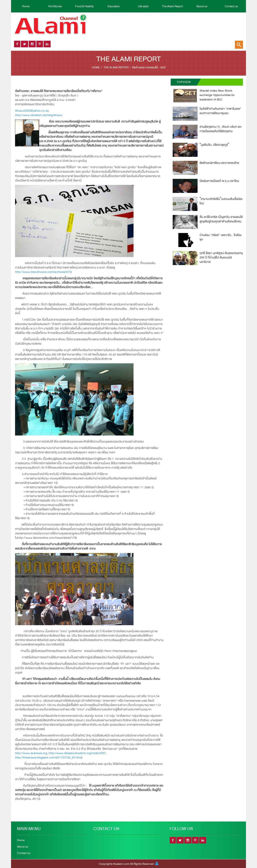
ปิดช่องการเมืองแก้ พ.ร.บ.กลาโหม (219, 181)
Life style (143, 6)
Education (114, 6)
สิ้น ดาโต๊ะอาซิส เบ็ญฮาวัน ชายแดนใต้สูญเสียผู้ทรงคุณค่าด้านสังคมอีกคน (221, 219)
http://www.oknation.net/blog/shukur (39, 115)
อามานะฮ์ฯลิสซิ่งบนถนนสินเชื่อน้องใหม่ (221, 201)
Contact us (231, 6)
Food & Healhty (84, 6)
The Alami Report (172, 6)
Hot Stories (55, 6)
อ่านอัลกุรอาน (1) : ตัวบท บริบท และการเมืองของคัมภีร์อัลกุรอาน (221, 129)
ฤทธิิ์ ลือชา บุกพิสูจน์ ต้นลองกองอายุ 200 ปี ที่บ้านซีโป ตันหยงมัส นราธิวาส (221, 258)
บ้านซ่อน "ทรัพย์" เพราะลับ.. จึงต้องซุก (221, 237)
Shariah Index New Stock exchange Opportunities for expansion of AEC (217, 95)
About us (202, 6)
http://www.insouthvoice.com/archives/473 (43, 272)
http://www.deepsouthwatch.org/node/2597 (77, 753)
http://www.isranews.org (31, 753)
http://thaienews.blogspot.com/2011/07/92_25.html (48, 758)
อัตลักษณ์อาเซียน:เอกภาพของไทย (219, 163)
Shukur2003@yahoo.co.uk (32, 111)
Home (26, 6)
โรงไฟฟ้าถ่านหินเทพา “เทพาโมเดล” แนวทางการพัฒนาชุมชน (220, 111)
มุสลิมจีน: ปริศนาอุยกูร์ (214, 145)
